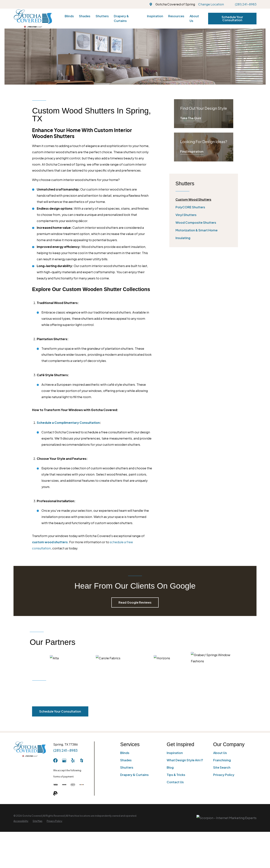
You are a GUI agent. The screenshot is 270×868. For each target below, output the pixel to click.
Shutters (127, 767)
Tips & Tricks (176, 775)
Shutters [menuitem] (102, 16)
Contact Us (175, 782)
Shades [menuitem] (85, 16)
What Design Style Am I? (185, 760)
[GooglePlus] (64, 760)
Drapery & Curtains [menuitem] (121, 18)
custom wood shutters (50, 542)
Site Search (222, 767)
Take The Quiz (191, 118)
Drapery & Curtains (134, 775)
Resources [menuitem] (176, 16)
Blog (170, 767)
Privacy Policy (224, 775)
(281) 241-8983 (246, 4)
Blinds (125, 753)
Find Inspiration (192, 151)
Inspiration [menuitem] (155, 16)
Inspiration (175, 753)
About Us (220, 753)
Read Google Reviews (135, 602)
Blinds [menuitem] (69, 16)
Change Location (211, 4)
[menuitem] (204, 200)
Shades (126, 760)
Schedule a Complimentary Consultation (68, 423)
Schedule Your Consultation (232, 18)
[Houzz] (82, 760)
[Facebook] (55, 760)
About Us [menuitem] (194, 18)
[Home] (33, 18)
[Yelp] (73, 760)
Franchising (222, 760)
